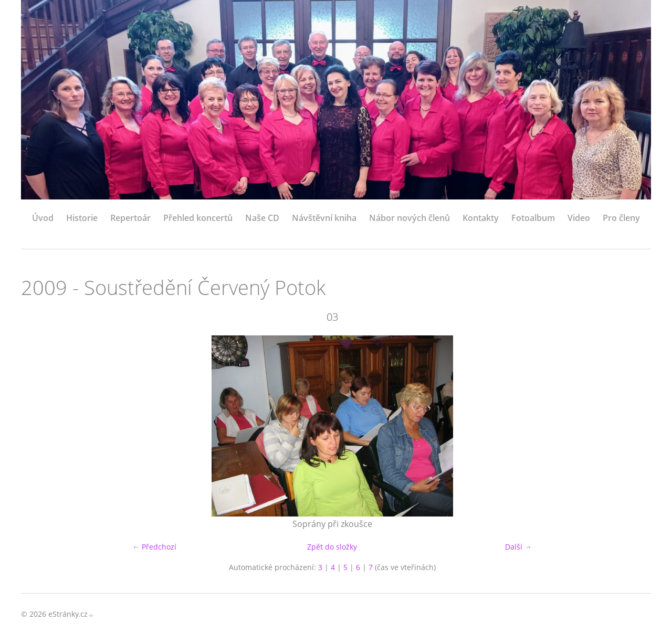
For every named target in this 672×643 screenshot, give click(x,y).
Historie (82, 218)
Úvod (43, 218)
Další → (518, 547)
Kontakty (481, 218)
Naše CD (262, 218)
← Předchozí (154, 547)
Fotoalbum (533, 218)
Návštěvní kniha (324, 218)
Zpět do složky (332, 547)
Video (579, 218)
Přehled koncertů (198, 218)
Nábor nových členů (409, 218)
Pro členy (621, 218)
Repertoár (130, 218)
